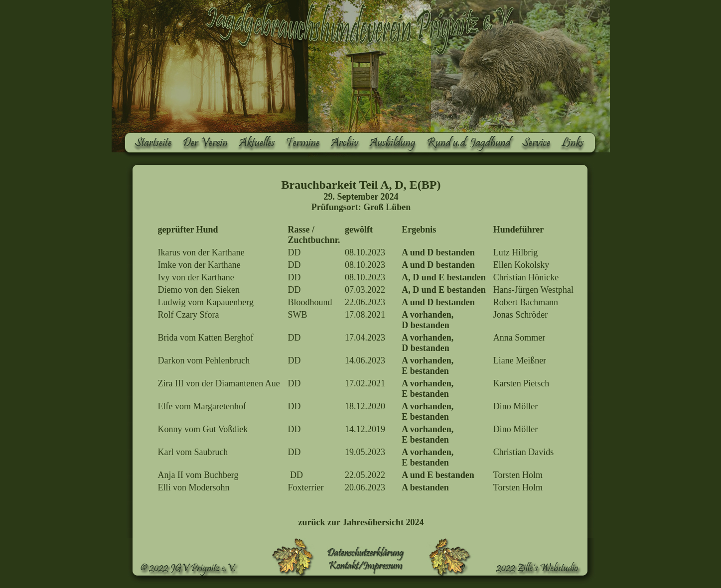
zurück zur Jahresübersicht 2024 (361, 522)
